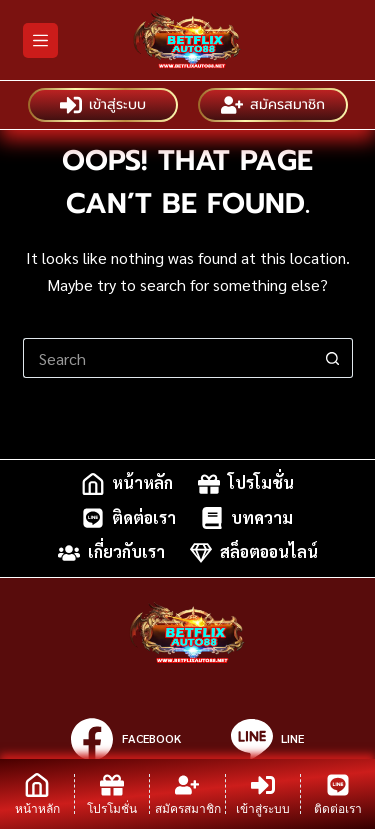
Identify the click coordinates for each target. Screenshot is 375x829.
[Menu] (40, 40)
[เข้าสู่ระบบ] (263, 794)
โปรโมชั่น (246, 484)
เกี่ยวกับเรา (111, 553)
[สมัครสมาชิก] (187, 794)
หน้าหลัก (127, 484)
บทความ (247, 518)
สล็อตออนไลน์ (254, 553)
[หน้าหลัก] (37, 794)
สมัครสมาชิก (273, 105)
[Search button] (333, 358)
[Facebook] (125, 739)
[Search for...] (168, 358)
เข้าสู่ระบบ (103, 105)
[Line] (267, 739)
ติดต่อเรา (129, 518)
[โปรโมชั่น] (112, 794)
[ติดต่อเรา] (338, 794)
